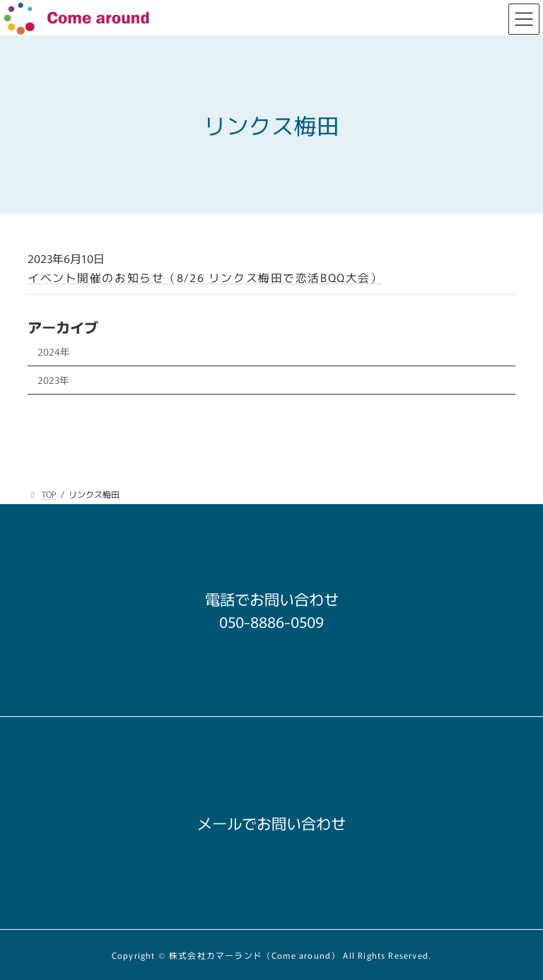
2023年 (53, 380)
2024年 (54, 351)
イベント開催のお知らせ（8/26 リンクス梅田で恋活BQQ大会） (205, 278)
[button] (271, 617)
